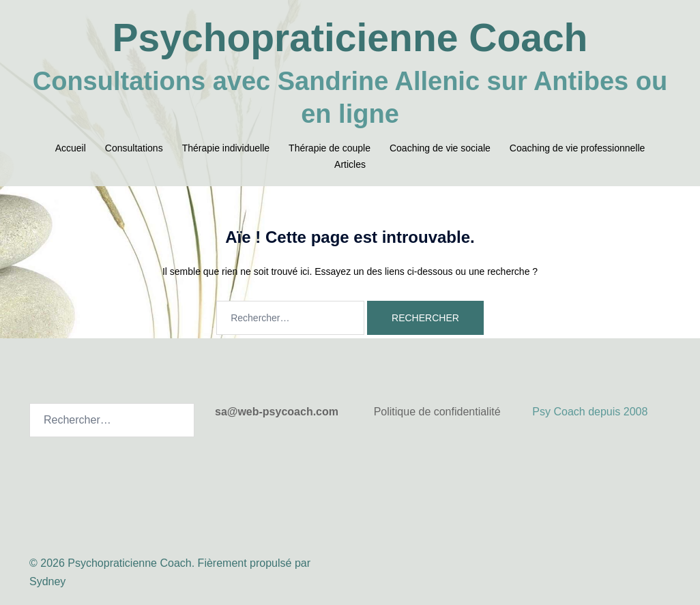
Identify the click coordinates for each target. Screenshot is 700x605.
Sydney (47, 581)
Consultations (134, 148)
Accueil (71, 148)
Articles (350, 164)
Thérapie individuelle (226, 148)
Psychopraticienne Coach (350, 38)
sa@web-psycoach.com (277, 412)
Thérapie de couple (330, 148)
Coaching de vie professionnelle (577, 148)
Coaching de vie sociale (440, 148)
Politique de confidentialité (437, 412)
